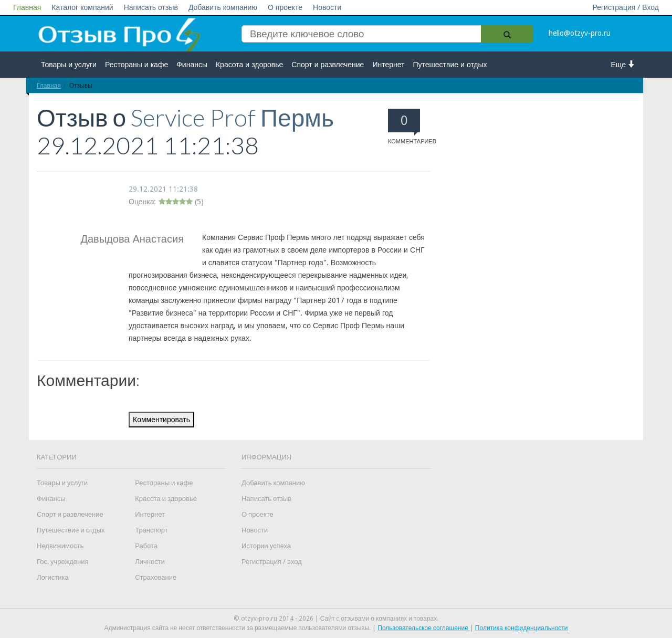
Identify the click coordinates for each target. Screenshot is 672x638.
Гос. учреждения (62, 562)
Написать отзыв (151, 7)
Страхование (156, 577)
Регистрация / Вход (626, 7)
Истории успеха (266, 546)
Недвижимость (60, 546)
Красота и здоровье (249, 65)
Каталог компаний (82, 7)
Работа (146, 546)
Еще (623, 64)
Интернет (388, 65)
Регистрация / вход (272, 562)
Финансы (192, 65)
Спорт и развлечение (328, 65)
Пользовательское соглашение (424, 628)
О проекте (285, 7)
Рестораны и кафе (136, 65)
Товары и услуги (69, 65)
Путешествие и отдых (450, 65)
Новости (327, 7)
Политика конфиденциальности (522, 628)
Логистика (53, 577)
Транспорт (151, 530)
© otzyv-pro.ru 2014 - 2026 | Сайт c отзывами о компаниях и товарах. (336, 619)
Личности (150, 562)
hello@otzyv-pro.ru (580, 33)
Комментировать (161, 420)
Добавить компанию (223, 7)
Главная (27, 7)
